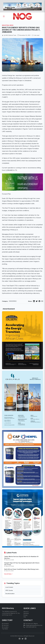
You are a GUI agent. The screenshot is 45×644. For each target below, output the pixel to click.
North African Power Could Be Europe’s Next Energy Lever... (22, 569)
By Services (5, 625)
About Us (26, 612)
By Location (5, 627)
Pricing (25, 615)
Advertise (26, 613)
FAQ (25, 617)
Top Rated (5, 629)
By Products (5, 624)
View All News (8, 574)
